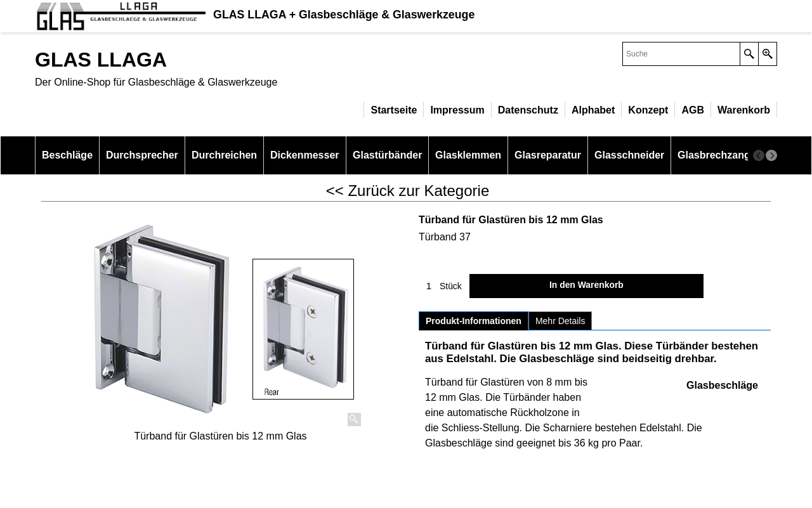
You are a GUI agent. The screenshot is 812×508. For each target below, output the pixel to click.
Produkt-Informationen (474, 321)
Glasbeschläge (722, 385)
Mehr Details (560, 321)
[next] (771, 155)
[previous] (759, 155)
